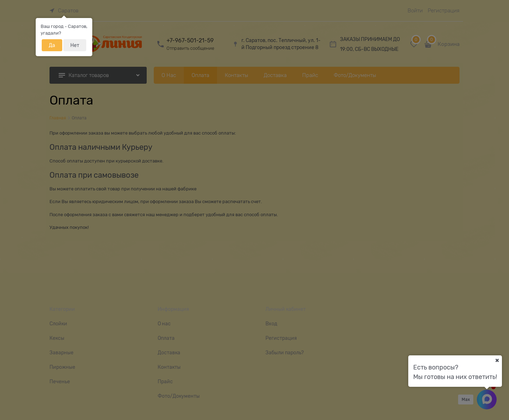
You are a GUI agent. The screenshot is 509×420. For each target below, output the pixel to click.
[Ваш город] (497, 360)
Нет (75, 45)
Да (52, 45)
